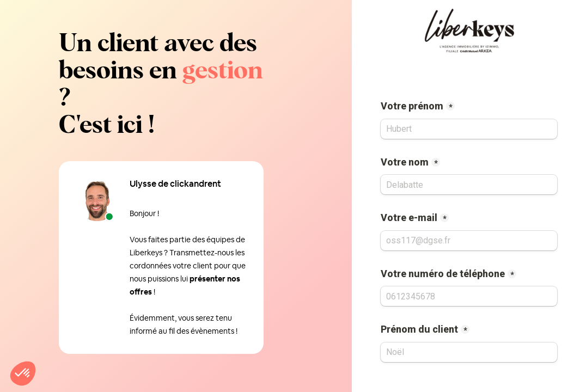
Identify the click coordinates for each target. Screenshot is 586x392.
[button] (23, 373)
